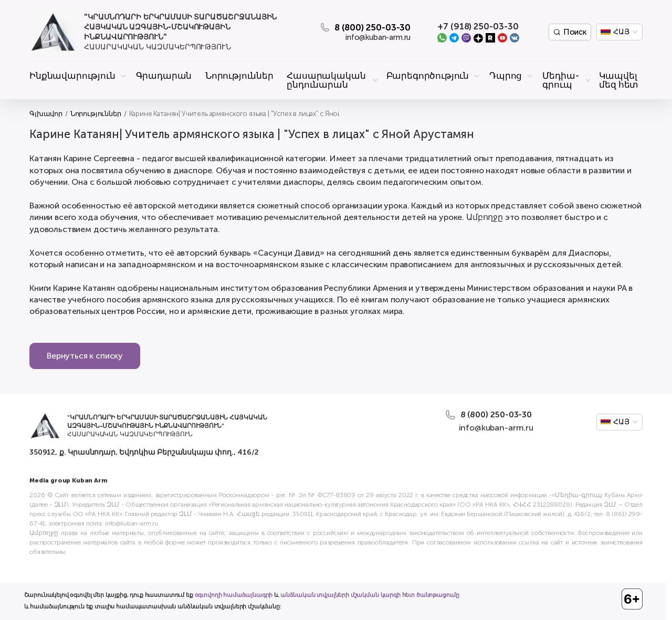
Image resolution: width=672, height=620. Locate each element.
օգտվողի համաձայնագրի (234, 595)
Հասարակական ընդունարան (326, 80)
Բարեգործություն (428, 76)
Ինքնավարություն (72, 76)
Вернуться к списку (85, 356)
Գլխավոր (46, 114)
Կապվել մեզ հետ (619, 80)
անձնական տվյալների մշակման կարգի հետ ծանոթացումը (370, 595)
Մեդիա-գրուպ (560, 80)
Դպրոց (506, 76)
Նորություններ (239, 76)
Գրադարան (164, 76)
